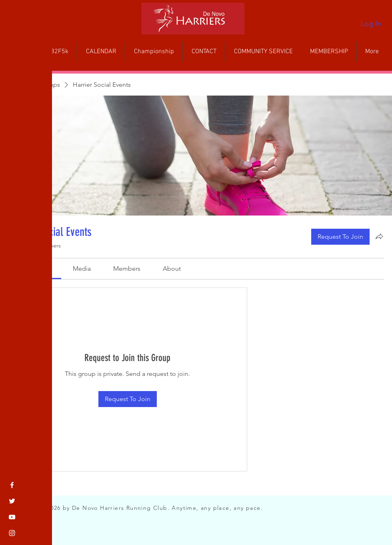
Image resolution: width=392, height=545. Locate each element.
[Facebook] (12, 485)
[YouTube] (12, 517)
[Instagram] (12, 533)
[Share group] (379, 236)
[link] (82, 269)
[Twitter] (12, 501)
